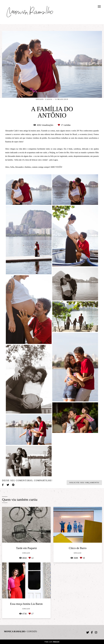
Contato (32, 632)
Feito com (52, 642)
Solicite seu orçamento (84, 482)
